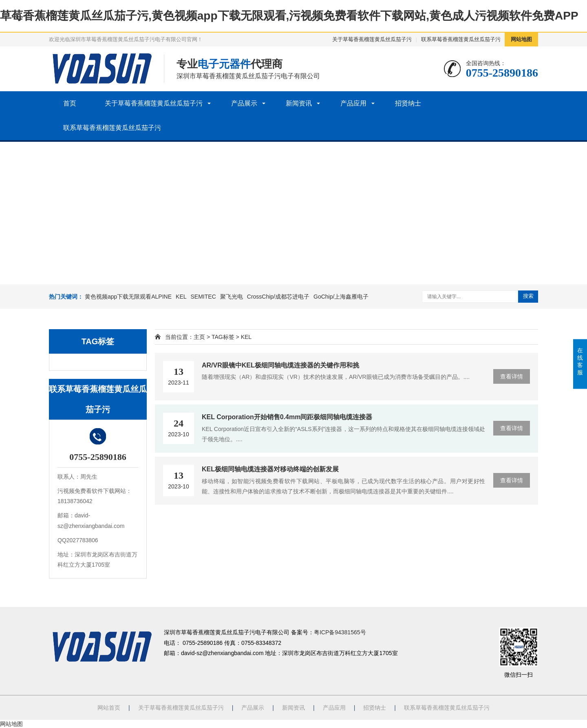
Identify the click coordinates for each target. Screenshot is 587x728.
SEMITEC (203, 297)
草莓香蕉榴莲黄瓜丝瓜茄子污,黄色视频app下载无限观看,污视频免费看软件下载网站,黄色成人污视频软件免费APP (289, 16)
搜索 (528, 296)
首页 (70, 103)
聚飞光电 (232, 297)
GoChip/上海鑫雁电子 (341, 297)
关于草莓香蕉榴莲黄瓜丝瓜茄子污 (372, 39)
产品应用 (353, 103)
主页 (199, 337)
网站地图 (521, 39)
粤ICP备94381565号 (340, 632)
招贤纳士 (408, 103)
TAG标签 (223, 337)
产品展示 (244, 103)
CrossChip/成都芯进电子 (278, 297)
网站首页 (109, 708)
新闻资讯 (299, 103)
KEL (181, 297)
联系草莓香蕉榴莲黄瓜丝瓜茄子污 (461, 39)
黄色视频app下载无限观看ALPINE (128, 297)
